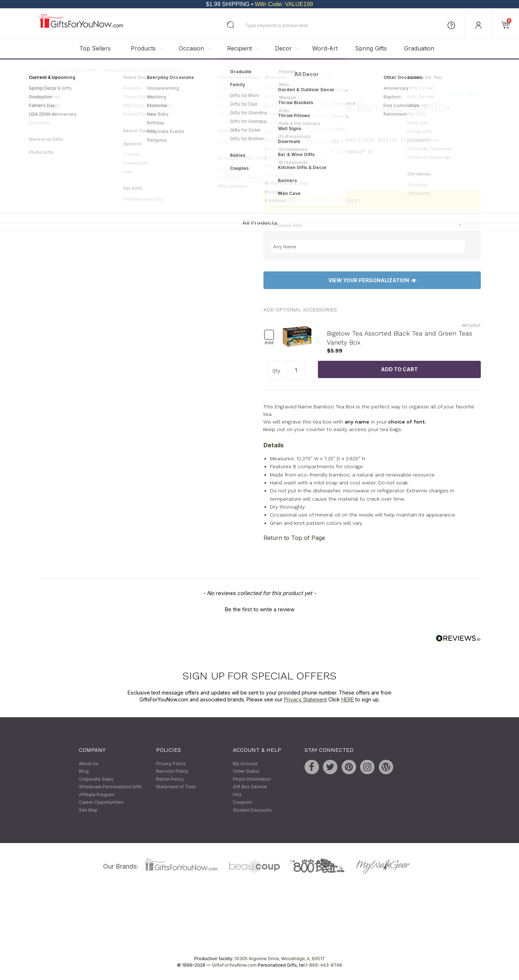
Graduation (419, 48)
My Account (245, 764)
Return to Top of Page (294, 538)
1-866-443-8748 (324, 965)
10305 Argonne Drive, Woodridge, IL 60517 (280, 959)
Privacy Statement (305, 700)
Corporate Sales (96, 779)
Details (274, 445)
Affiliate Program (97, 795)
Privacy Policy (171, 764)
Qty (276, 371)
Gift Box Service (250, 787)
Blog (84, 771)
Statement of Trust (176, 787)
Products (143, 48)
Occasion (191, 48)
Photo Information (252, 779)
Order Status (246, 771)
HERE (348, 700)
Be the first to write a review (259, 609)
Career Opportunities (101, 802)
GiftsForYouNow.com (234, 965)
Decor (283, 48)
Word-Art (325, 48)
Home (45, 70)
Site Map (88, 810)
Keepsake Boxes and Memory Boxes (143, 70)
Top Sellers (95, 48)
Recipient (239, 48)
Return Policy (170, 779)
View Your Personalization (372, 280)
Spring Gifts (371, 48)
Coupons (243, 802)
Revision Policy (172, 771)
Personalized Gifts (77, 70)
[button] (259, 608)
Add (269, 343)
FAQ (237, 795)
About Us (89, 764)
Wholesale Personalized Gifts (110, 787)
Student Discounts (252, 810)
